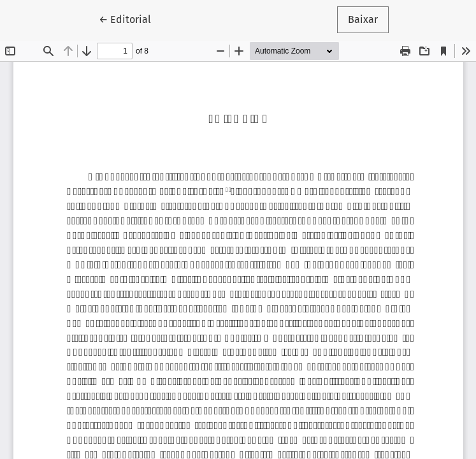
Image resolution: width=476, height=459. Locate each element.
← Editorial (130, 18)
